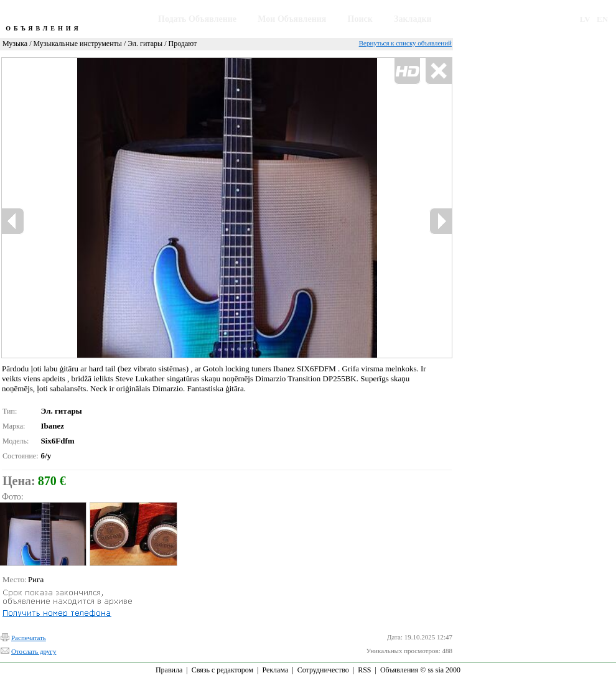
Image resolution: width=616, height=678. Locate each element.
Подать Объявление (197, 19)
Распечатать (29, 638)
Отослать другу (34, 651)
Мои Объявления (292, 19)
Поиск (360, 19)
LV (585, 19)
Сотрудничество (323, 670)
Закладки (413, 19)
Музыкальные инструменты (78, 44)
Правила (169, 670)
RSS (364, 670)
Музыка (15, 44)
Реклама (275, 670)
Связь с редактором (222, 670)
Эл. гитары (145, 44)
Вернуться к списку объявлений (405, 43)
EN (602, 19)
